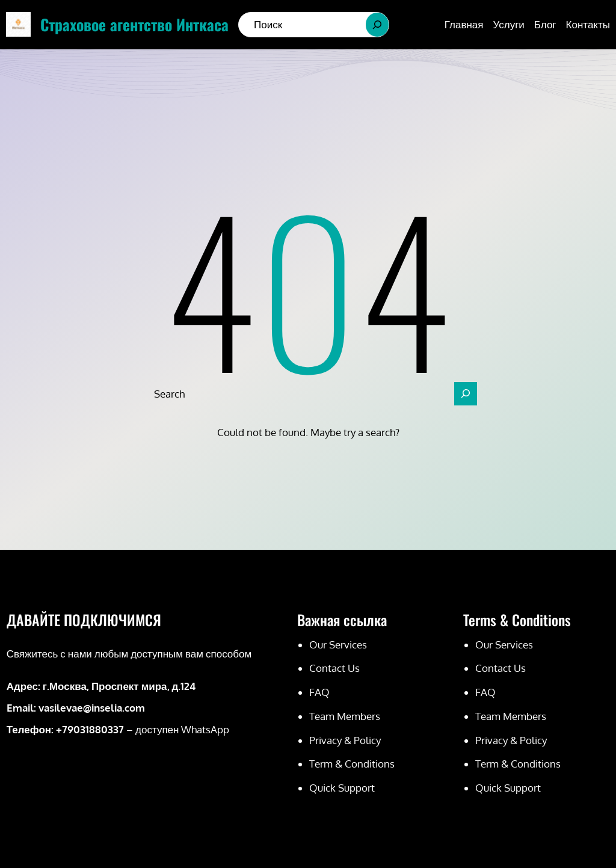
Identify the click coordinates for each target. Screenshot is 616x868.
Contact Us (334, 668)
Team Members (345, 716)
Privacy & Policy (345, 740)
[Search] (377, 25)
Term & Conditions (352, 764)
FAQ (319, 692)
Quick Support (342, 788)
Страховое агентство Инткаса (134, 24)
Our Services (338, 645)
